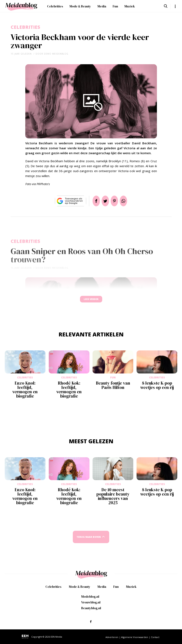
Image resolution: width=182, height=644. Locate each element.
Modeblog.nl (90, 597)
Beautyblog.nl (91, 608)
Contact (155, 637)
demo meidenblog (56, 54)
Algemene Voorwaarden (135, 637)
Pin (116, 201)
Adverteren (112, 637)
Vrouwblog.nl (91, 602)
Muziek (130, 6)
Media (102, 6)
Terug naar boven (89, 541)
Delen (91, 201)
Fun (115, 6)
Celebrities (55, 6)
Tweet (104, 201)
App (128, 201)
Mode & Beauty (80, 6)
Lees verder (91, 301)
